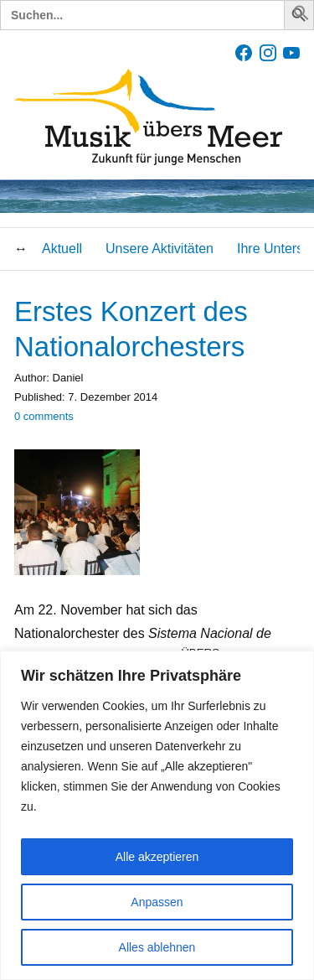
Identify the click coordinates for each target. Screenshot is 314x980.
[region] (157, 815)
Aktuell (62, 249)
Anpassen (157, 902)
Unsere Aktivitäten (160, 249)
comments (44, 416)
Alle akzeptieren (157, 857)
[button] (301, 16)
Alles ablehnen (157, 947)
